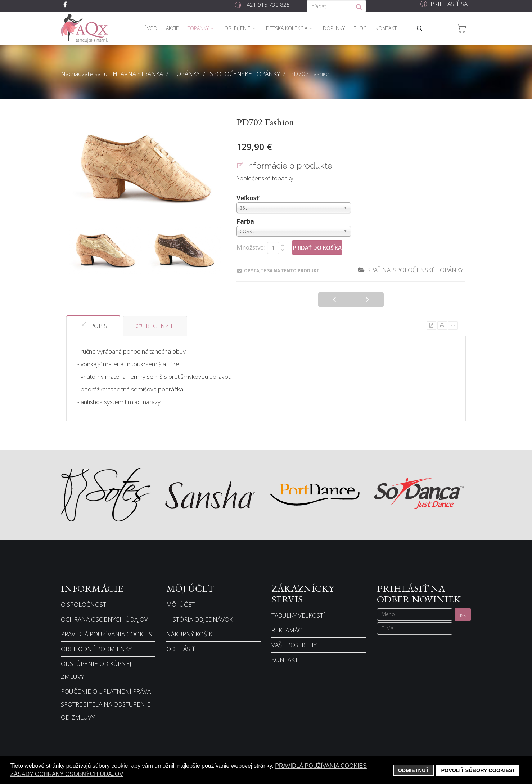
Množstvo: (251, 247)
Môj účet (181, 604)
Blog (360, 28)
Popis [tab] (93, 326)
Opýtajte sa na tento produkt (278, 271)
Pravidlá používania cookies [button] (321, 766)
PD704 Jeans (368, 300)
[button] (443, 4)
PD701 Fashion (334, 300)
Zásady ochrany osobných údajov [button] (67, 774)
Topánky (198, 28)
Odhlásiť (181, 649)
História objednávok (200, 619)
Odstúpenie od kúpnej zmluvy (96, 670)
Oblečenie (237, 28)
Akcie (172, 28)
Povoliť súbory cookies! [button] (477, 770)
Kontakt (386, 28)
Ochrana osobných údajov (104, 619)
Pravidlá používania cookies (106, 634)
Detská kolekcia (287, 28)
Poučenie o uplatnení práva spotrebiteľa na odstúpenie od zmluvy (106, 704)
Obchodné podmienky (96, 649)
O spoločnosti (84, 604)
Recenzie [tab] (155, 326)
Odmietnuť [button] (414, 770)
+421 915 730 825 (267, 5)
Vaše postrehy (294, 645)
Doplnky (334, 28)
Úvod (150, 28)
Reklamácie (289, 630)
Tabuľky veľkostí (298, 615)
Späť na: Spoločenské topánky (411, 270)
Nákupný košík (189, 634)
